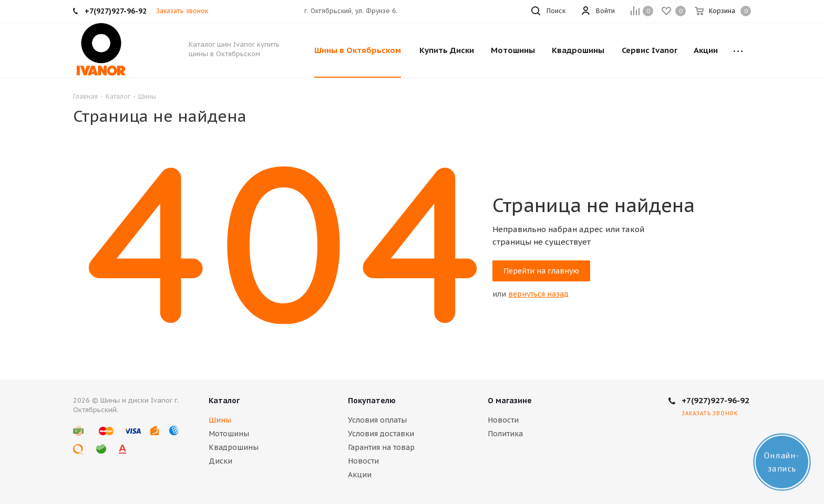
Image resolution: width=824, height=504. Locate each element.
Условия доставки (381, 434)
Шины (220, 420)
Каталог (224, 401)
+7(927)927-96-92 (715, 400)
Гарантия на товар (381, 447)
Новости (363, 461)
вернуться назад (538, 294)
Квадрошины (234, 447)
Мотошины (229, 434)
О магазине (510, 401)
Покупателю (372, 401)
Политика (505, 434)
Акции (360, 475)
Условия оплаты (377, 420)
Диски (220, 461)
